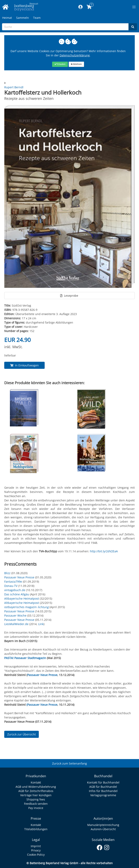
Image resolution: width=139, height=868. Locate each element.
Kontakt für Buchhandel (103, 782)
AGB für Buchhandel (103, 787)
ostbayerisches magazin (27, 607)
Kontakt (36, 782)
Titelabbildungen (36, 829)
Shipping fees (36, 799)
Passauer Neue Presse (19, 577)
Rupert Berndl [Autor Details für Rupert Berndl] (14, 87)
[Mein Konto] (81, 7)
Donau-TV (11, 586)
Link (41, 624)
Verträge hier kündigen (36, 795)
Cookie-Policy (36, 855)
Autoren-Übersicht (103, 829)
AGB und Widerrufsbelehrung (36, 787)
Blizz (7, 573)
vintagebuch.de (15, 590)
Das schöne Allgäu (17, 594)
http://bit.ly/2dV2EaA (104, 551)
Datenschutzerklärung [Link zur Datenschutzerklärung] (75, 55)
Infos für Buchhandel (103, 791)
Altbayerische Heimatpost (22, 599)
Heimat (7, 18)
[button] (134, 7)
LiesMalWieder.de (16, 624)
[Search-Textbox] (65, 27)
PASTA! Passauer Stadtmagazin (25, 658)
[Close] (60, 64)
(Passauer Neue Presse (42, 705)
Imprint (36, 846)
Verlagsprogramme (103, 795)
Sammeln (23, 18)
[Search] (133, 27)
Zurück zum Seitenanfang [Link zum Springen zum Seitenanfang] (69, 763)
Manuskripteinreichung (103, 825)
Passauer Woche (15, 615)
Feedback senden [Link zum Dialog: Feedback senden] (36, 804)
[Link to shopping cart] (89, 7)
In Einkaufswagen (24, 365)
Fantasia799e (13, 582)
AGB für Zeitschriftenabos (36, 791)
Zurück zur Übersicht (22, 734)
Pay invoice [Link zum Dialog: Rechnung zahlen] (36, 808)
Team (37, 18)
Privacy (36, 850)
